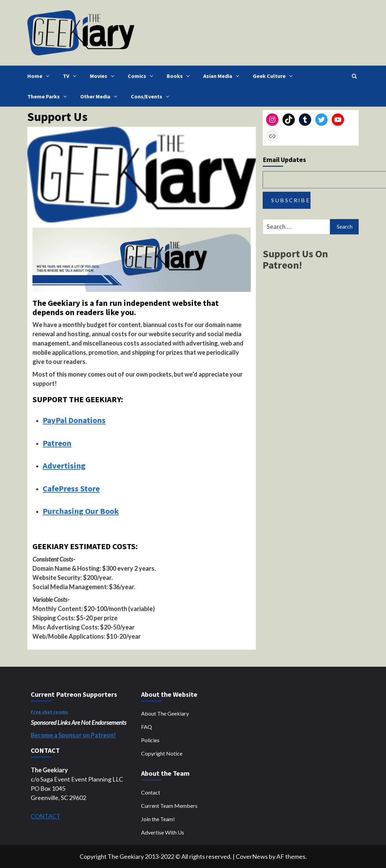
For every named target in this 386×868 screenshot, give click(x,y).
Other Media (100, 96)
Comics (142, 76)
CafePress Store (71, 489)
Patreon (57, 443)
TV (71, 76)
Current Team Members (169, 806)
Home (40, 76)
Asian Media (223, 76)
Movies (104, 76)
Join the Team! (158, 819)
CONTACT (46, 816)
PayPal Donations (74, 420)
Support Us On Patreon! (295, 259)
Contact (151, 792)
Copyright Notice (162, 753)
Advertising (64, 466)
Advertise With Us (163, 832)
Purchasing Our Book (81, 511)
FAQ (147, 727)
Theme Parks (49, 96)
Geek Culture (274, 76)
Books (180, 76)
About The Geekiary (165, 713)
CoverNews (252, 856)
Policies (150, 740)
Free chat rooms (49, 712)
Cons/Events (152, 96)
